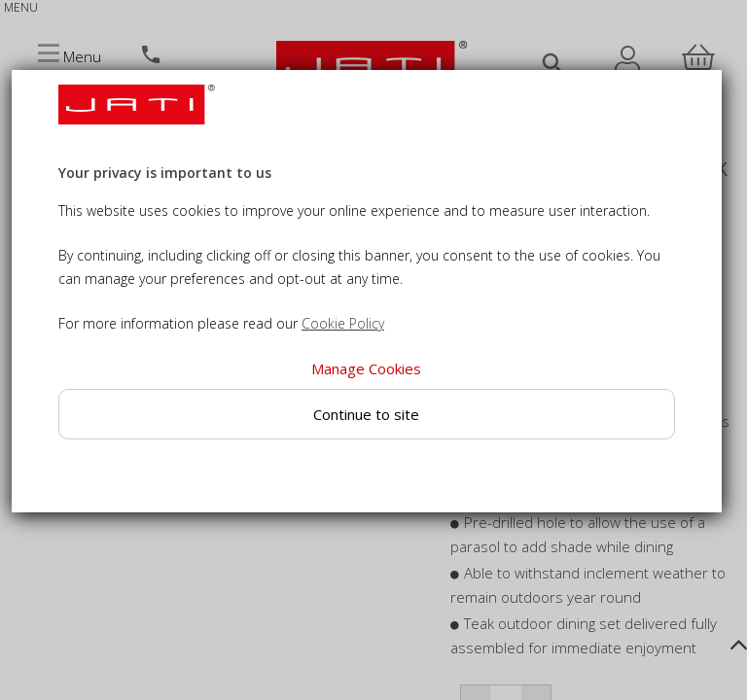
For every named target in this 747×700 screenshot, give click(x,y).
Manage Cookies (366, 368)
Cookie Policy (343, 323)
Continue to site (366, 414)
